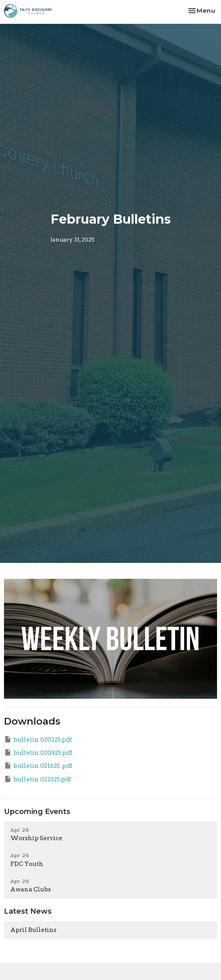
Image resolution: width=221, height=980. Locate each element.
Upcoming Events (37, 812)
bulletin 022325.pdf (38, 779)
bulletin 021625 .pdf (38, 765)
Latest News (28, 911)
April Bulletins (33, 930)
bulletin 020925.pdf (38, 752)
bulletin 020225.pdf (38, 739)
